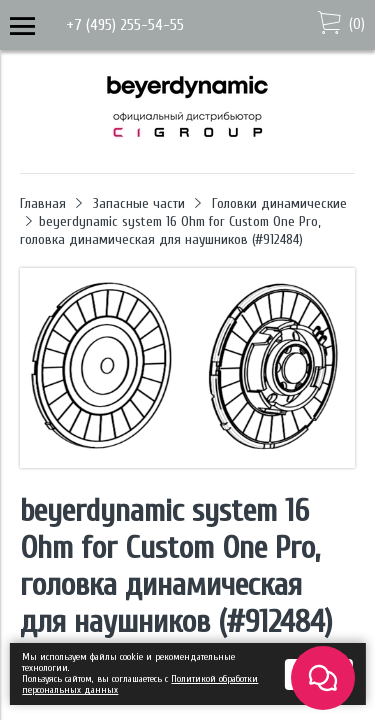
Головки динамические (279, 203)
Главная (43, 203)
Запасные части (139, 203)
